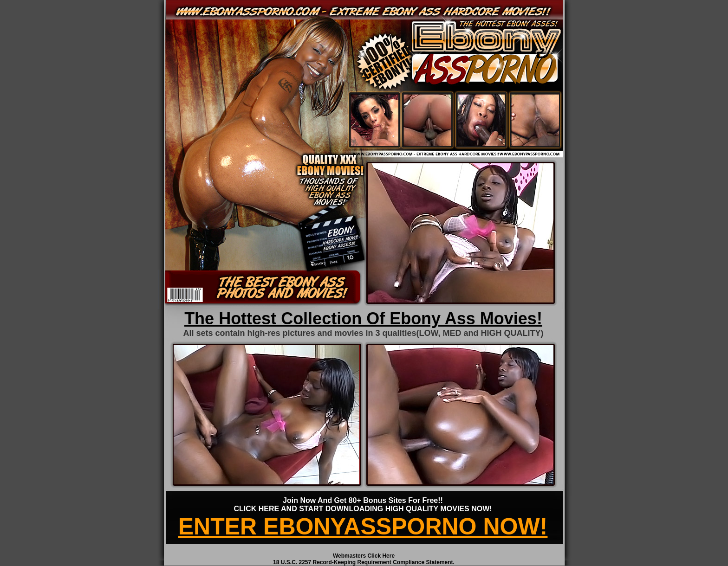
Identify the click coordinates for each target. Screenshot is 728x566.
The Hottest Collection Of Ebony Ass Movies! (363, 318)
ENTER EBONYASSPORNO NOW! (363, 527)
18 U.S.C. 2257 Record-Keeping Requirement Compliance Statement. (364, 562)
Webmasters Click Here (364, 556)
